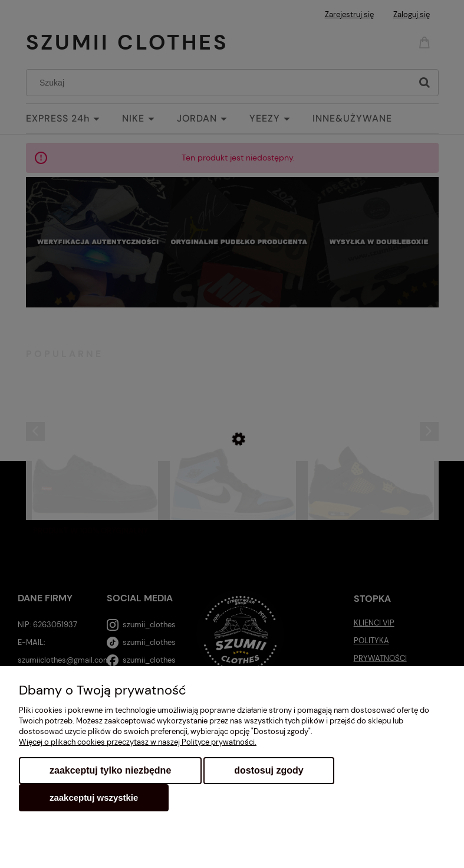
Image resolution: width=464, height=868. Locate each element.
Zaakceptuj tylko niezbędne (110, 770)
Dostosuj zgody (269, 770)
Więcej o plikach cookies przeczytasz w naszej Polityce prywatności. (138, 742)
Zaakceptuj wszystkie (94, 797)
